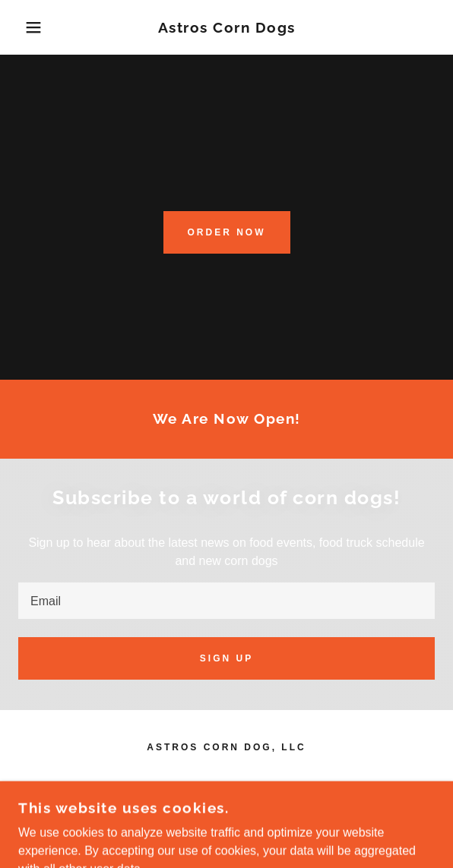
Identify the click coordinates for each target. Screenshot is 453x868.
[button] (31, 27)
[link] (226, 28)
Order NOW (227, 232)
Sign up (226, 658)
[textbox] (226, 601)
